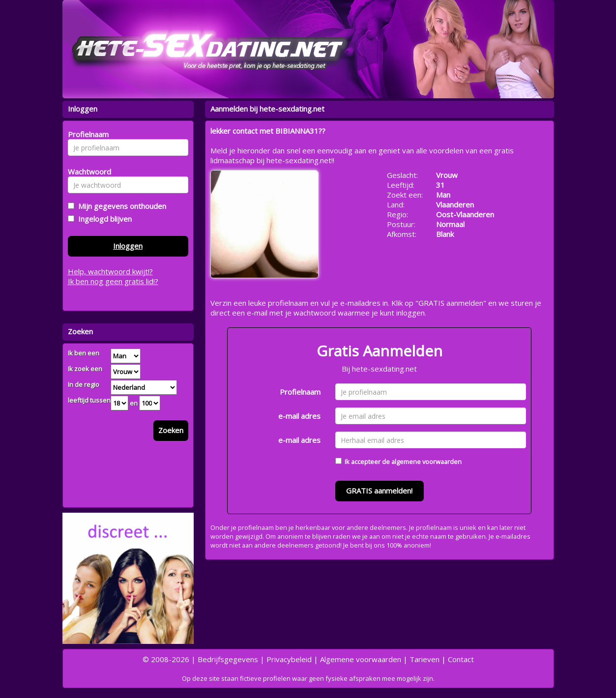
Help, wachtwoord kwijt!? (110, 271)
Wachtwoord (87, 172)
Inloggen (128, 246)
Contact (461, 659)
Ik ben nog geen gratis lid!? (113, 281)
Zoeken (171, 430)
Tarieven (425, 659)
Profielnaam (300, 392)
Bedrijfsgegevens (228, 659)
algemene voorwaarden (426, 462)
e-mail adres (299, 416)
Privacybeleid (289, 659)
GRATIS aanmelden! (379, 491)
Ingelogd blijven (103, 219)
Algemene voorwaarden (361, 659)
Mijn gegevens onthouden (120, 206)
